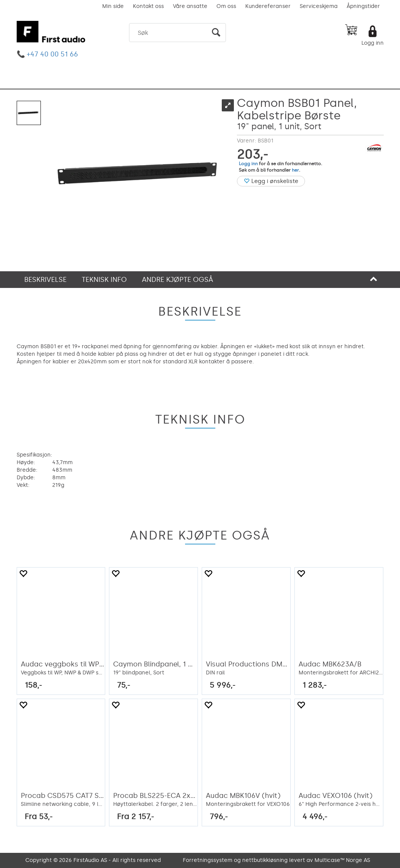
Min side (113, 6)
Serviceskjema (319, 6)
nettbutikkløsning (265, 860)
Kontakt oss (148, 6)
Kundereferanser (268, 6)
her (295, 170)
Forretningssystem (208, 860)
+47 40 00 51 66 (52, 54)
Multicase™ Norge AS (342, 860)
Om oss (226, 6)
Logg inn (373, 43)
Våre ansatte (190, 6)
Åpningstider (363, 6)
